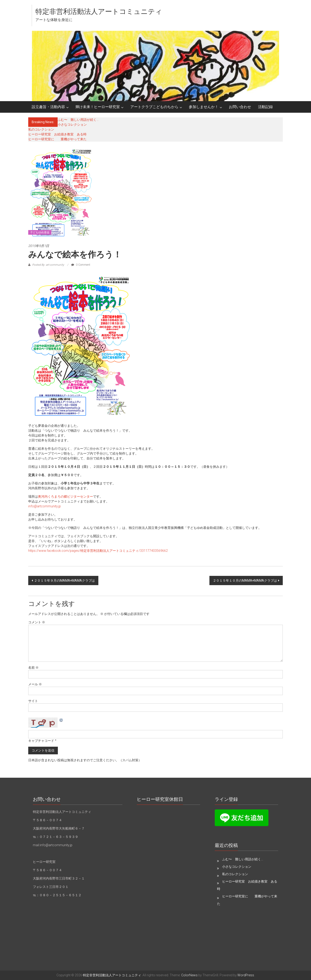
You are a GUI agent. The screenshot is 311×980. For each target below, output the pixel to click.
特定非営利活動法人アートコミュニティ (99, 11)
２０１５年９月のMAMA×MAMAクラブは (64, 581)
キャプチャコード (41, 741)
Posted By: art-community (48, 265)
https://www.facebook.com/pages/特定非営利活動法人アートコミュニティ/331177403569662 (98, 551)
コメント (37, 622)
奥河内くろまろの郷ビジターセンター (65, 496)
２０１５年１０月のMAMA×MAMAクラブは (245, 581)
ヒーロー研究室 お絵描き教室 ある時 (57, 134)
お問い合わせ (240, 107)
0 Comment (81, 265)
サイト (33, 701)
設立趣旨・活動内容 (48, 107)
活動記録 (265, 107)
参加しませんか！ (204, 107)
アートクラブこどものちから (154, 107)
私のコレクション (41, 129)
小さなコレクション (72, 125)
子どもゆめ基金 (40, 232)
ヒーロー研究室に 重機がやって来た (57, 139)
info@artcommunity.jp (45, 506)
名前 (33, 668)
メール (35, 684)
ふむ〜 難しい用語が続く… (78, 120)
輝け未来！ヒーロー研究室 (98, 107)
